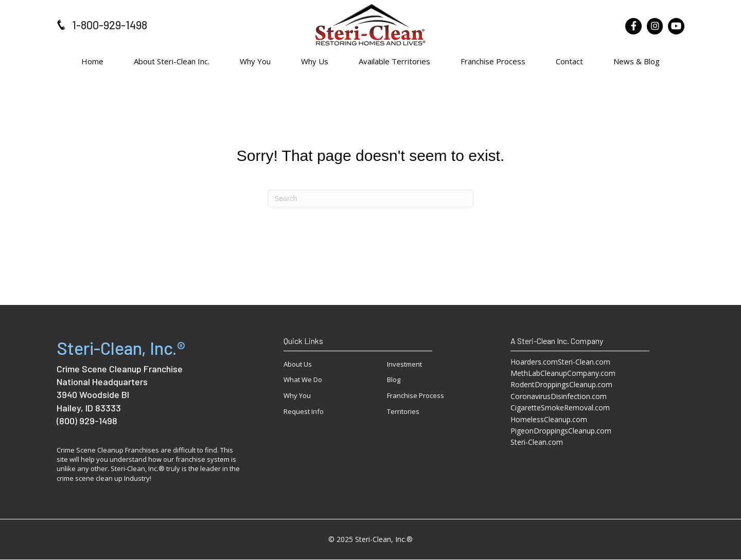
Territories (403, 411)
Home (92, 61)
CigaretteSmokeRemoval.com (560, 408)
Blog (394, 380)
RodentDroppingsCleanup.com (561, 384)
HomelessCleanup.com (549, 419)
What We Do (303, 380)
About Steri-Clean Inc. (172, 61)
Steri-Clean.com (537, 442)
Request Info (304, 411)
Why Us (315, 61)
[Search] (370, 198)
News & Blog (637, 61)
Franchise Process (493, 61)
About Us (298, 364)
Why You (255, 61)
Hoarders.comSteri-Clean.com (560, 362)
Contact (569, 61)
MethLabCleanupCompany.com (563, 373)
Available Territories (394, 61)
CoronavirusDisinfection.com (559, 396)
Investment (404, 364)
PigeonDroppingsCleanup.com (561, 431)
